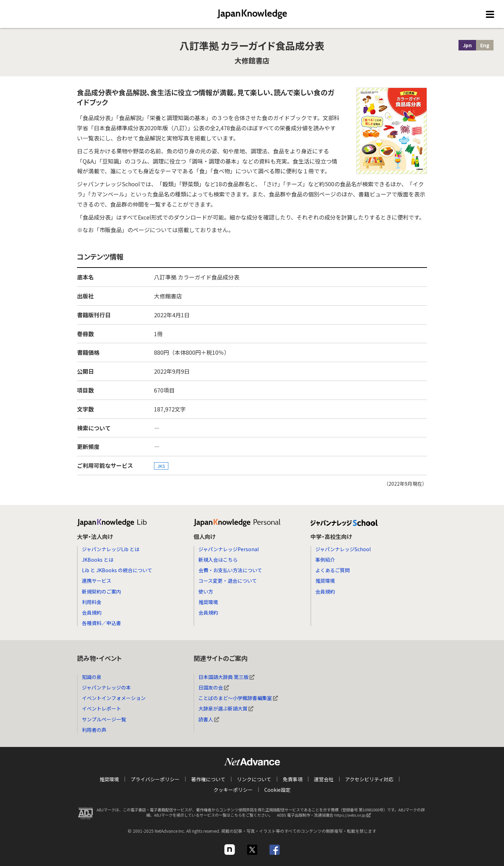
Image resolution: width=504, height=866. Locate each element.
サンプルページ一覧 (104, 719)
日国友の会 (214, 687)
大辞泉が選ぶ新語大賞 (226, 708)
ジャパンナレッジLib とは (111, 549)
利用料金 (92, 602)
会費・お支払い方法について (230, 570)
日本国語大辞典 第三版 (226, 677)
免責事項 (293, 779)
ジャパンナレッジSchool (343, 549)
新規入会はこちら (218, 560)
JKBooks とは (98, 560)
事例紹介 (325, 560)
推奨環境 (208, 602)
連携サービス (97, 581)
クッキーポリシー (233, 790)
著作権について (208, 779)
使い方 (206, 591)
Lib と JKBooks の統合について (117, 570)
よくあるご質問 (332, 570)
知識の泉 (92, 677)
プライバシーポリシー (155, 779)
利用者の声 (94, 730)
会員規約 (92, 612)
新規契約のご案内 (101, 591)
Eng (485, 45)
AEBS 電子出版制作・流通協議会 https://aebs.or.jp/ (325, 817)
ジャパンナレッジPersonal (229, 549)
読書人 (209, 719)
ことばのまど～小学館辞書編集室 (238, 698)
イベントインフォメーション (114, 698)
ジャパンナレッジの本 (106, 687)
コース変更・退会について (228, 581)
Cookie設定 (277, 790)
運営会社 (324, 779)
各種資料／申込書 (101, 623)
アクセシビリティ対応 (369, 779)
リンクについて (254, 779)
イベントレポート (101, 708)
